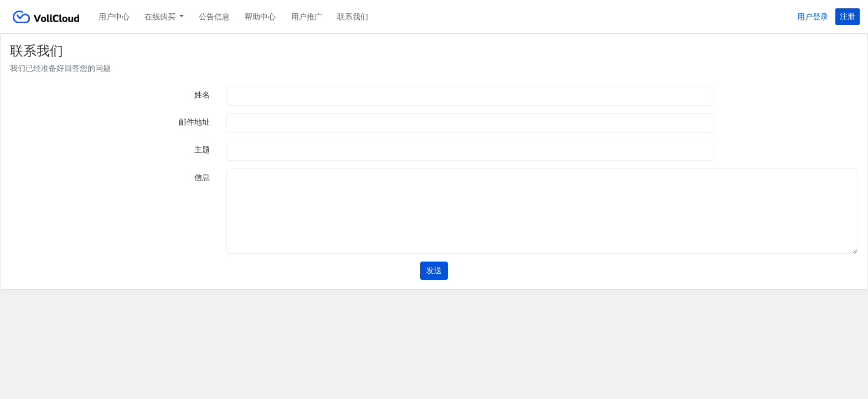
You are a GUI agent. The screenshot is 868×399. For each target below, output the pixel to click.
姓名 (202, 95)
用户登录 (813, 17)
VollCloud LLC (46, 17)
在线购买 (161, 17)
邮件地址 (194, 122)
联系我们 (353, 17)
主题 (202, 150)
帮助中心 (260, 17)
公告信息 (214, 17)
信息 (202, 177)
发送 (434, 270)
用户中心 (114, 17)
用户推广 (307, 17)
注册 (848, 16)
